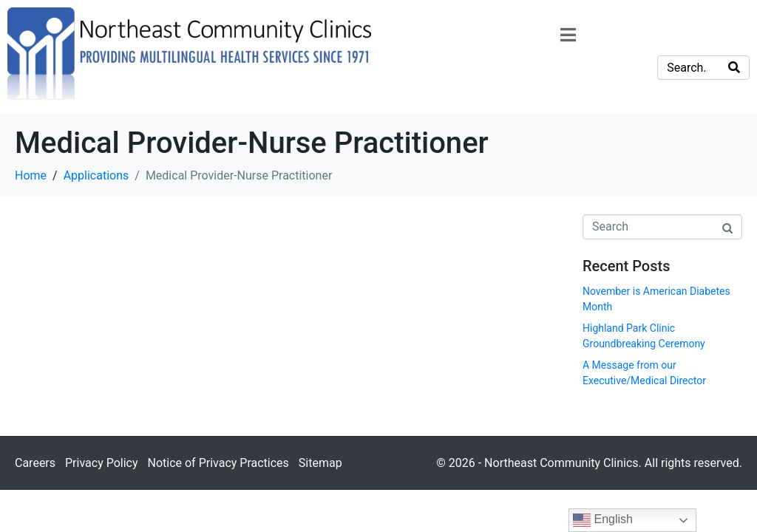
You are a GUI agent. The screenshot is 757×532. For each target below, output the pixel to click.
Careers (35, 463)
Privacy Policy (102, 463)
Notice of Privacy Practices (218, 463)
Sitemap (320, 463)
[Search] (734, 68)
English (603, 520)
